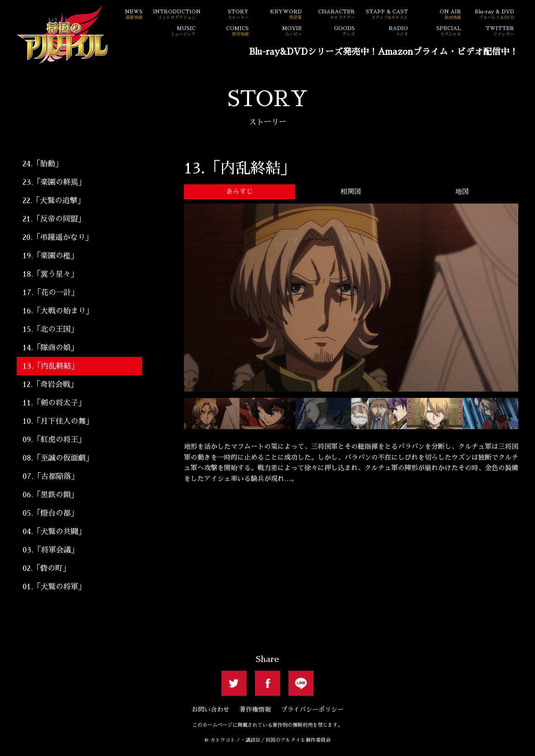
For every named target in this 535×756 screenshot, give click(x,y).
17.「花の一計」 (51, 293)
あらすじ (239, 192)
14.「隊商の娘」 (50, 348)
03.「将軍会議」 (51, 550)
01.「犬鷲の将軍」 (54, 587)
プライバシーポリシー (312, 709)
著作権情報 (255, 709)
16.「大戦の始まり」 (58, 311)
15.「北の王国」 (50, 329)
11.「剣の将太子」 (54, 403)
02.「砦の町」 (46, 568)
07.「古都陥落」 (51, 476)
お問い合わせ (211, 709)
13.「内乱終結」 (51, 366)
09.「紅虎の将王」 (54, 440)
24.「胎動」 (43, 164)
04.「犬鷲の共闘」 (54, 532)
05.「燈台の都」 (50, 513)
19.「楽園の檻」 (50, 256)
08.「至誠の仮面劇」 (58, 458)
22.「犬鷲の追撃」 (54, 201)
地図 (462, 192)
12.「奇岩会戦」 (50, 384)
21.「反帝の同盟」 (54, 219)
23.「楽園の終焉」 (54, 182)
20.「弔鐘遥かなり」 (58, 237)
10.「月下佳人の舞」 (58, 421)
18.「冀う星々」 (50, 274)
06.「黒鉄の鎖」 (50, 495)
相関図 (351, 192)
